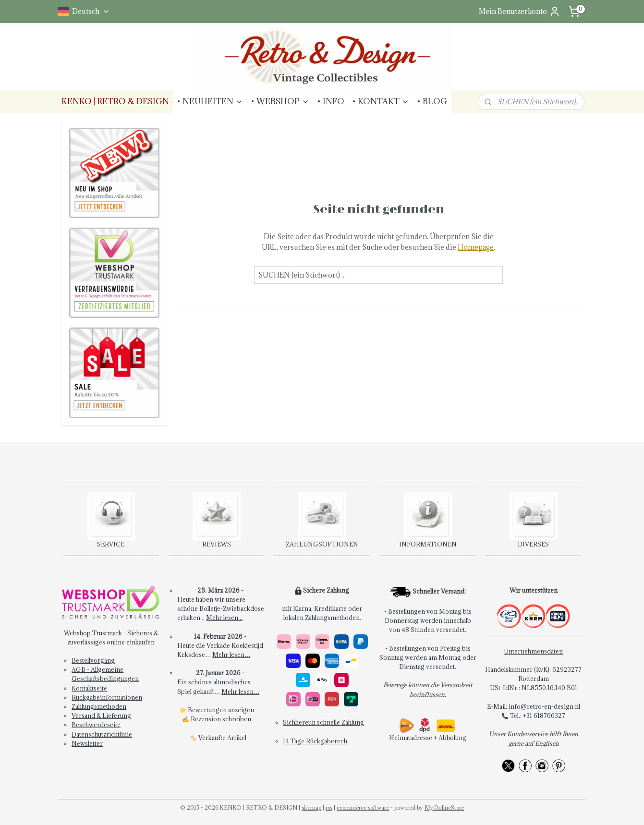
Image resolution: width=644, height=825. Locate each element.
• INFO (331, 101)
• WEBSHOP (280, 101)
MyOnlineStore (444, 807)
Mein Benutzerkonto (520, 12)
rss (329, 807)
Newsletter (87, 743)
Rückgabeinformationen (107, 697)
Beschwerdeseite (96, 725)
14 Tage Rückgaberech (315, 741)
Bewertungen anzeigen (221, 710)
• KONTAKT (381, 101)
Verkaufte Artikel (222, 738)
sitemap (311, 807)
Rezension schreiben (221, 719)
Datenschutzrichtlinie (102, 734)
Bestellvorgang (93, 660)
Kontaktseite (89, 688)
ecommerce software (363, 807)
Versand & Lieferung (101, 716)
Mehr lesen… (231, 655)
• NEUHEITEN (210, 101)
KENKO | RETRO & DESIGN (115, 101)
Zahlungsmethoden (99, 706)
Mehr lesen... (224, 618)
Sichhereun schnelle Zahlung (323, 722)
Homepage (476, 247)
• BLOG (432, 101)
